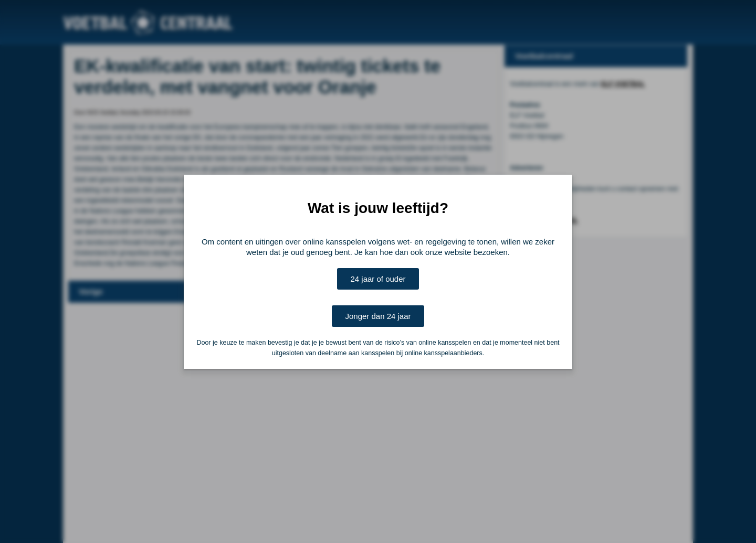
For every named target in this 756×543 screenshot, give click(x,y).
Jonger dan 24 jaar (378, 316)
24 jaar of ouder (378, 279)
